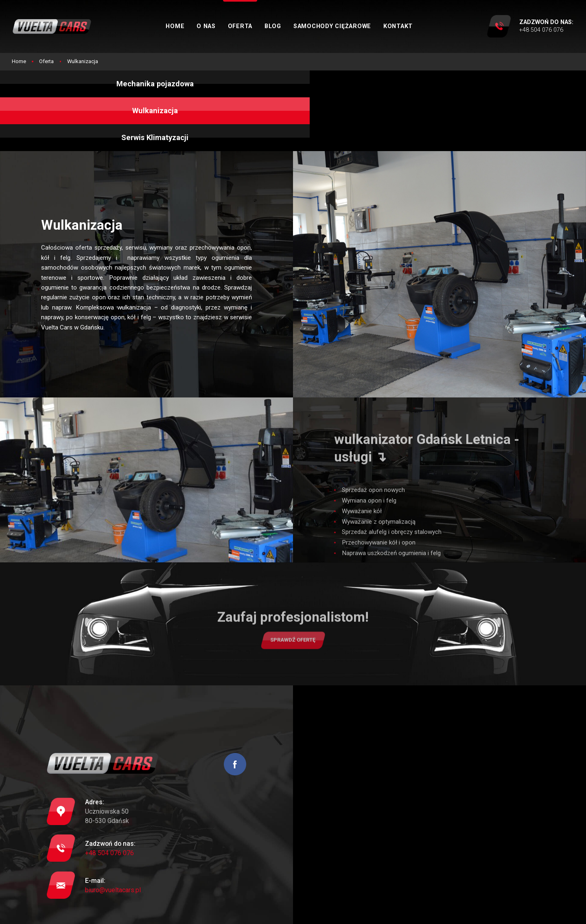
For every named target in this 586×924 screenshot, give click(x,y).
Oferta (257, 26)
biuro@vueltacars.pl (113, 847)
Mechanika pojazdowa (97, 89)
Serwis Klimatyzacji (489, 89)
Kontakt (414, 26)
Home (191, 26)
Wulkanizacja (293, 89)
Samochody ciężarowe (349, 26)
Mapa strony (264, 913)
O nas (222, 26)
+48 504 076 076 (109, 810)
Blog (289, 26)
